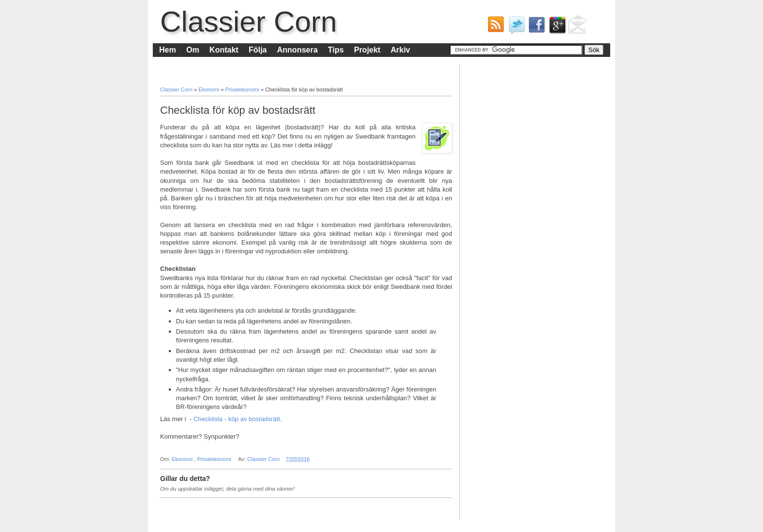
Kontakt (224, 50)
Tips (336, 50)
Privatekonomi (243, 89)
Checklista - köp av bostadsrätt (237, 419)
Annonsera (297, 50)
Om (193, 50)
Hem (168, 50)
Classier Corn (248, 22)
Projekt (367, 50)
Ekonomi (210, 89)
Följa (258, 50)
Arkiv (400, 50)
